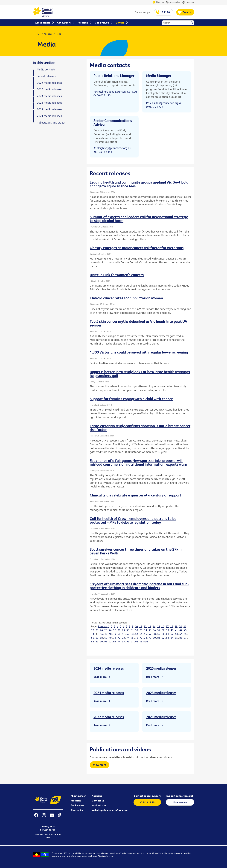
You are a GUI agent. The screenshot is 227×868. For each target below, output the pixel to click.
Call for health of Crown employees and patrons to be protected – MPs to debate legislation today (133, 520)
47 (106, 634)
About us (158, 2)
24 (101, 630)
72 (119, 638)
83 (168, 638)
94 (119, 641)
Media (58, 34)
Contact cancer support (147, 796)
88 (93, 641)
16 (163, 626)
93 (115, 641)
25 (106, 630)
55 (141, 634)
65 (185, 634)
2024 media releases (109, 693)
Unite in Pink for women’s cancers (117, 275)
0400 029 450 (102, 95)
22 (93, 630)
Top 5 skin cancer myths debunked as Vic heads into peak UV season (138, 323)
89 (97, 641)
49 (115, 634)
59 (159, 634)
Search (192, 23)
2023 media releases (161, 693)
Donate (187, 12)
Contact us (98, 801)
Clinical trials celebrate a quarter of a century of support (135, 495)
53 (132, 634)
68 (101, 638)
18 (172, 626)
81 (159, 638)
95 (123, 641)
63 (176, 634)
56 (146, 634)
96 (128, 641)
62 (172, 634)
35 (150, 630)
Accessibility (173, 2)
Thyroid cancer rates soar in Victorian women (126, 298)
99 (141, 641)
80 (154, 638)
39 (168, 630)
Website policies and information (110, 810)
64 (181, 634)
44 (93, 634)
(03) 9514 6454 (103, 152)
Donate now (180, 802)
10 (136, 626)
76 (137, 638)
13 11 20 (165, 12)
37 (159, 630)
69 (106, 638)
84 (172, 638)
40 (172, 630)
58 (154, 634)
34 (146, 630)
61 (168, 634)
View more (100, 765)
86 (181, 638)
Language (188, 2)
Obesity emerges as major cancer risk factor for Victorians (137, 248)
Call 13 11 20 (147, 802)
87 (185, 638)
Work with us (99, 805)
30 (128, 630)
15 (158, 626)
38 (163, 630)
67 (97, 638)
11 (141, 626)
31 (132, 630)
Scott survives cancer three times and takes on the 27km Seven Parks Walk (136, 551)
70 (110, 638)
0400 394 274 (155, 107)
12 (145, 626)
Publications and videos (51, 123)
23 (97, 630)
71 (115, 638)
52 (128, 634)
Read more (100, 677)
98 (137, 641)
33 (141, 630)
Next (146, 641)
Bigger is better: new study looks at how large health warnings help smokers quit (140, 374)
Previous (103, 626)
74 (128, 638)
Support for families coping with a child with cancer (131, 399)
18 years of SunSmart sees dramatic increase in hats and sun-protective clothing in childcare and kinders (139, 586)
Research (76, 801)
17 (167, 626)
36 (154, 630)
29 (123, 630)
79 (150, 638)
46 (101, 634)
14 (154, 626)
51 (123, 634)
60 (163, 634)
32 (137, 630)
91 (106, 641)
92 (110, 641)
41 (176, 630)
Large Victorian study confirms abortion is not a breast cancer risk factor (140, 428)
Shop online (77, 810)
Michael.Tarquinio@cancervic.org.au (115, 92)
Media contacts (46, 70)
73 (123, 638)
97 (132, 641)
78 (146, 638)
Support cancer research (180, 796)
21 (185, 626)
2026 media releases (109, 668)
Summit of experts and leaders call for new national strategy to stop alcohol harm (139, 219)
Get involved (78, 805)
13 (150, 626)
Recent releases (46, 76)
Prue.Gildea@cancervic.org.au (164, 103)
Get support (64, 23)
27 (115, 630)
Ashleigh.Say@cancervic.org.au (112, 148)
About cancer (78, 796)
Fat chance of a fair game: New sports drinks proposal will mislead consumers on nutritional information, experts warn (138, 462)
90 (101, 641)
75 (132, 638)
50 (119, 634)
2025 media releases (161, 668)
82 (163, 638)
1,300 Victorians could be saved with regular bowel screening (139, 352)
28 (119, 630)
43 (185, 630)
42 (181, 630)
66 (93, 638)
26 (110, 630)
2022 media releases (109, 717)
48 (110, 634)
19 (176, 626)
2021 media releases (161, 717)
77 (141, 638)
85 (176, 638)
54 (137, 634)
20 (180, 626)
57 (150, 634)
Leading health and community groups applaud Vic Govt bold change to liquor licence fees (139, 184)
